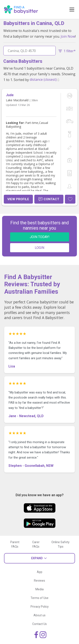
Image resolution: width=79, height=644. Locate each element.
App (40, 572)
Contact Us (39, 624)
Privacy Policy (40, 607)
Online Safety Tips (60, 544)
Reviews (39, 581)
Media (39, 589)
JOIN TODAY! (40, 237)
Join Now (68, 36)
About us (39, 615)
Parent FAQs (15, 544)
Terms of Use (39, 598)
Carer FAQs (36, 544)
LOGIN (39, 248)
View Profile (18, 199)
